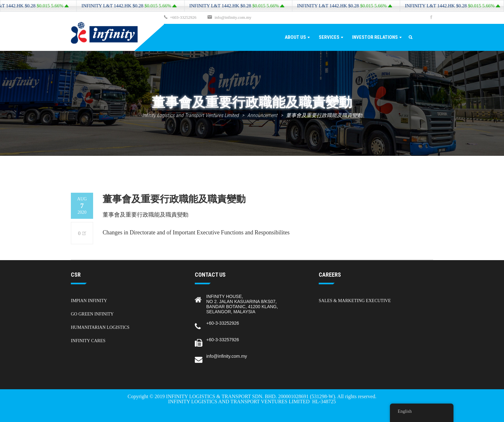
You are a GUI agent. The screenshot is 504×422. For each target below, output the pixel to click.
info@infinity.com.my (233, 17)
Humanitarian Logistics (100, 327)
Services (329, 37)
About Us (295, 37)
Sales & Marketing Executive (355, 301)
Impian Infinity (89, 301)
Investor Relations (375, 37)
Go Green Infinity (92, 314)
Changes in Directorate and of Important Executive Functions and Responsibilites (196, 232)
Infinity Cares (88, 341)
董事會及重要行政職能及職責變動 (146, 215)
